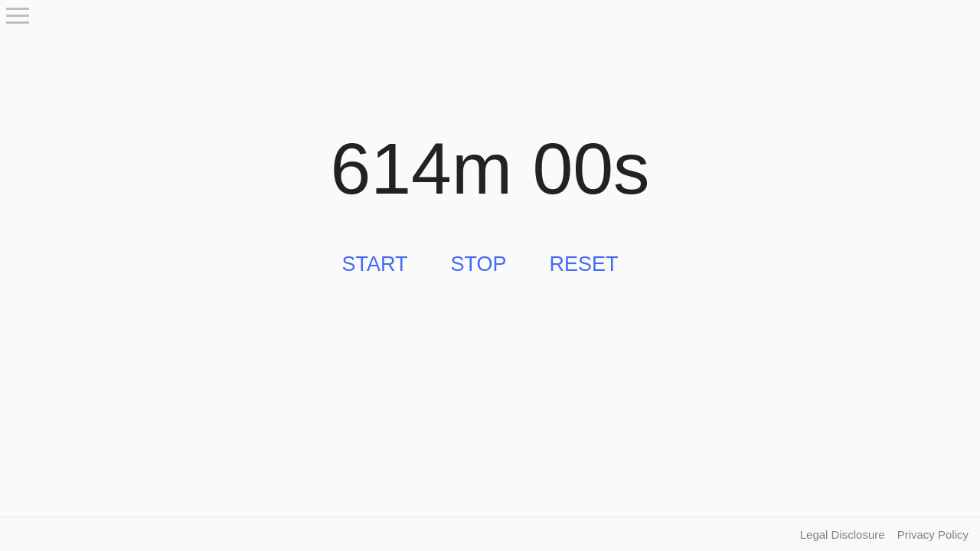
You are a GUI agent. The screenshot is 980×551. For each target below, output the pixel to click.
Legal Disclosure (843, 535)
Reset (584, 264)
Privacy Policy (933, 535)
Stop (478, 264)
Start (374, 264)
